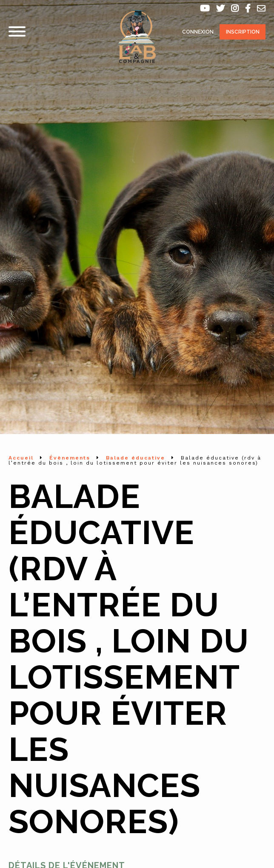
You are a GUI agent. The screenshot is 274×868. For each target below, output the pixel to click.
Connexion (198, 32)
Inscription (243, 32)
